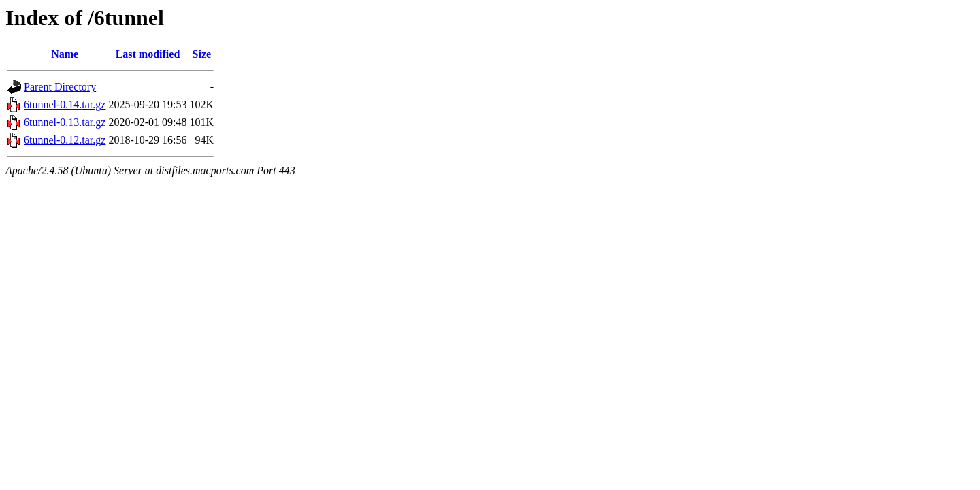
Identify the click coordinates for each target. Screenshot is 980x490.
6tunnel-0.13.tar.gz (65, 122)
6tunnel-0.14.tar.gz (65, 104)
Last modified (148, 54)
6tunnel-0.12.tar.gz (65, 140)
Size (202, 54)
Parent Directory (60, 87)
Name (65, 54)
